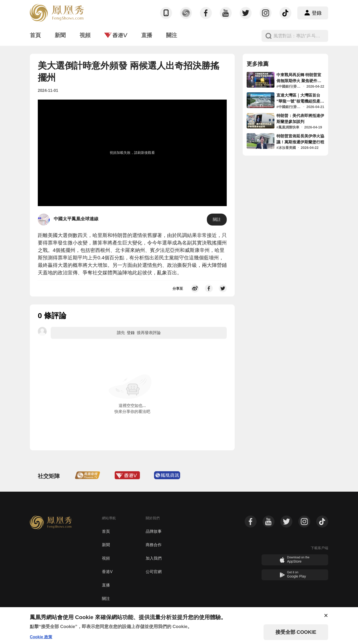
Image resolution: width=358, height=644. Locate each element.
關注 (106, 599)
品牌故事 (154, 531)
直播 (106, 585)
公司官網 (154, 572)
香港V (107, 572)
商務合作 (154, 545)
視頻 (106, 558)
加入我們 (154, 558)
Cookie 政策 (41, 637)
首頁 (106, 531)
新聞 (106, 545)
